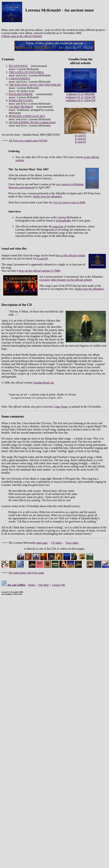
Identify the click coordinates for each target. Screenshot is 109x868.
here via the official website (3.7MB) (40, 271)
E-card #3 (80, 142)
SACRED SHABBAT (21, 107)
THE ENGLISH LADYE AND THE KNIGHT (35, 85)
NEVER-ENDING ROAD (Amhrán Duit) (32, 122)
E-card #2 (80, 139)
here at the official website (71, 255)
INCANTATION (18, 66)
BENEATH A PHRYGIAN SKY (27, 116)
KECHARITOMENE (21, 94)
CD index (57, 543)
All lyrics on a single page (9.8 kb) (28, 141)
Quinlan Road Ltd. (44, 383)
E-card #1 (80, 135)
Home (32, 585)
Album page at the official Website (22, 36)
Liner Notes (61, 407)
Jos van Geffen (13, 585)
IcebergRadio (63, 221)
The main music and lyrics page (26, 573)
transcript (58, 226)
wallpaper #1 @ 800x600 (81, 94)
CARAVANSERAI (19, 79)
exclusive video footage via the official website (66, 280)
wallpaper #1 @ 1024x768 (81, 97)
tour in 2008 (69, 202)
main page (42, 543)
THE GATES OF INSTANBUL (26, 72)
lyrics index (72, 543)
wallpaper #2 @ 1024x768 (81, 100)
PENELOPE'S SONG (21, 100)
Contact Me (59, 585)
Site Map (43, 585)
